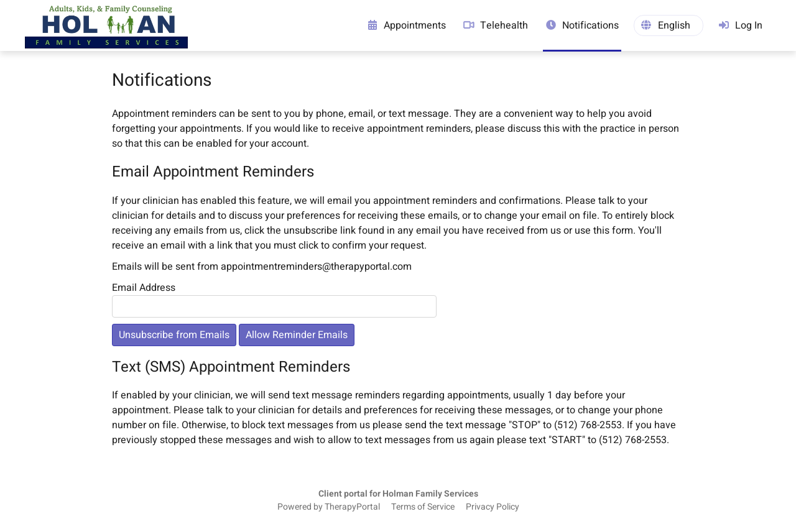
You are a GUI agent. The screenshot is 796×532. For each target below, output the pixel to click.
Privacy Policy (493, 507)
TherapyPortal (352, 507)
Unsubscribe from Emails (174, 335)
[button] (669, 25)
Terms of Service (423, 507)
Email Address (144, 288)
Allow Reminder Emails (297, 335)
